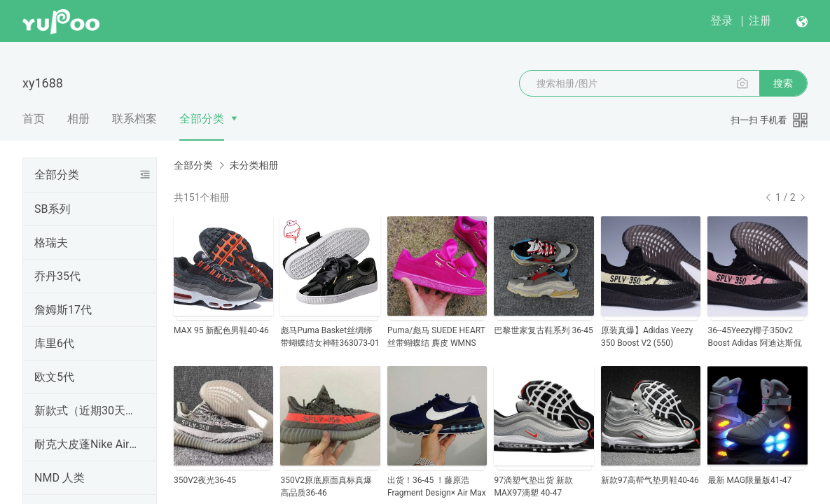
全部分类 (202, 119)
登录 (721, 21)
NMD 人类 (60, 478)
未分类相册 (254, 165)
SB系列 (52, 209)
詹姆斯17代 (63, 310)
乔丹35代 (57, 276)
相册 (78, 119)
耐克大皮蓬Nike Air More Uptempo (87, 444)
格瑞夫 (51, 243)
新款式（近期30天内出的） (87, 411)
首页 (34, 119)
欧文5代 (54, 377)
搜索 (783, 83)
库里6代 (54, 343)
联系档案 (134, 119)
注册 (760, 21)
